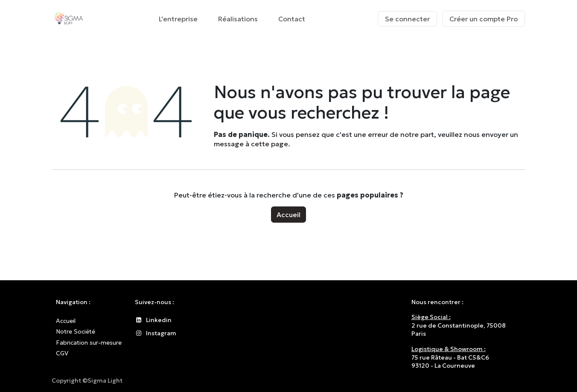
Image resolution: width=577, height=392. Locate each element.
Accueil (288, 215)
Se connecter (407, 19)
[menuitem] (178, 19)
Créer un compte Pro (484, 19)
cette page (270, 144)
